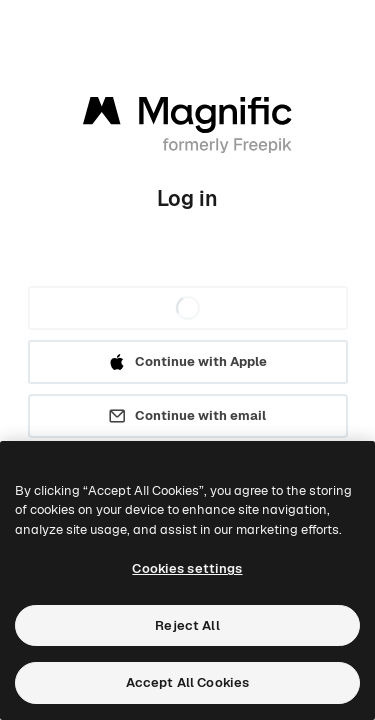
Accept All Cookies (187, 682)
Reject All (187, 625)
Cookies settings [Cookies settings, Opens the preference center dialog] (187, 568)
